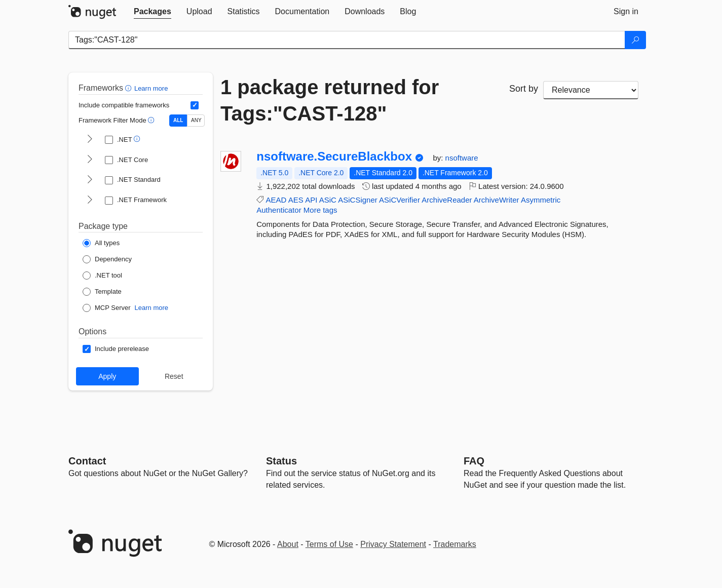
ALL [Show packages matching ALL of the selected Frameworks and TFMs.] (178, 120)
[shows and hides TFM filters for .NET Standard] (90, 180)
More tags (320, 210)
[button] (129, 88)
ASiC (328, 200)
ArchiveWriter (497, 200)
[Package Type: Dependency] (107, 259)
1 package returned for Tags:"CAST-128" (330, 100)
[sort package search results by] (591, 90)
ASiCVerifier (400, 200)
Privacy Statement (393, 544)
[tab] (153, 12)
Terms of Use (329, 544)
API (311, 200)
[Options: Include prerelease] (116, 349)
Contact (87, 461)
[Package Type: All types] (101, 243)
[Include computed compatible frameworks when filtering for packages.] (195, 105)
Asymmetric (541, 200)
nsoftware (462, 158)
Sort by (524, 89)
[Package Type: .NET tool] (102, 276)
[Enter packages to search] (347, 40)
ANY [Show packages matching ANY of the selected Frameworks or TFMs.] (196, 120)
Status (281, 461)
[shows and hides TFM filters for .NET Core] (90, 160)
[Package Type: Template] (102, 292)
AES (296, 200)
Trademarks (455, 544)
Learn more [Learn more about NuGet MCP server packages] (151, 308)
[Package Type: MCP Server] (107, 308)
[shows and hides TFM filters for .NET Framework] (90, 201)
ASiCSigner (358, 200)
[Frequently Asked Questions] (474, 461)
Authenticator (279, 210)
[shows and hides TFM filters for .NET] (90, 140)
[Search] (635, 40)
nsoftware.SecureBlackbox (334, 156)
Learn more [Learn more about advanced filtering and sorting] (151, 88)
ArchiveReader (447, 200)
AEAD (276, 200)
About (288, 544)
